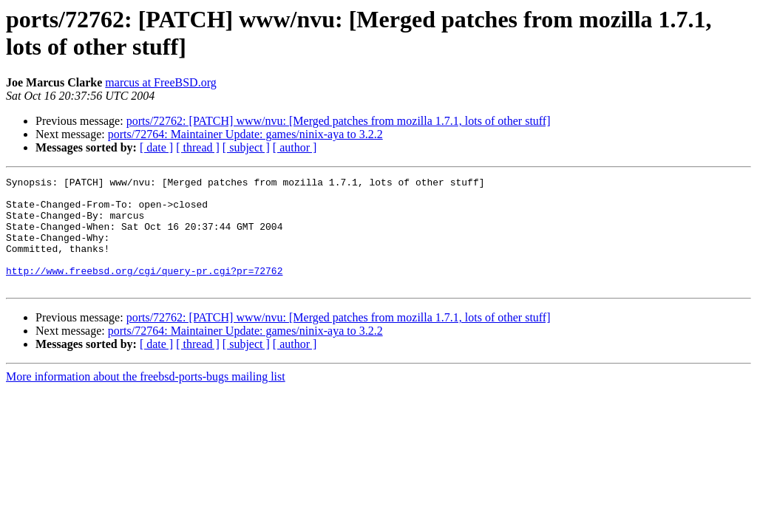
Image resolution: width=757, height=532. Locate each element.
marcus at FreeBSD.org (160, 82)
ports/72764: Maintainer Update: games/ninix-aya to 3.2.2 (245, 134)
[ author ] (295, 147)
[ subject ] (246, 147)
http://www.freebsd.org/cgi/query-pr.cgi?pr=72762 (144, 290)
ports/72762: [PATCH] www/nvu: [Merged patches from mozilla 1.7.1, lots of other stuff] (339, 121)
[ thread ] (198, 147)
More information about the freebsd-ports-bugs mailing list (146, 399)
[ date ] (156, 147)
